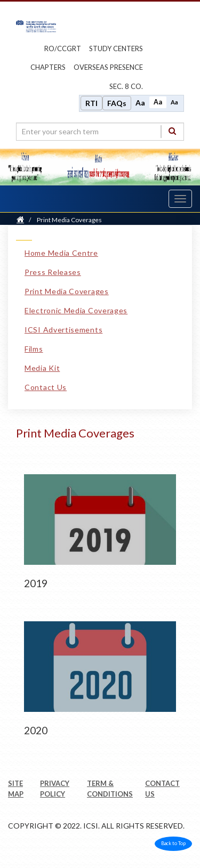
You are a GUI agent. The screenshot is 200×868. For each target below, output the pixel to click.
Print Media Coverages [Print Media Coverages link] (67, 291)
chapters (48, 67)
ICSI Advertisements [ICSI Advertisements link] (63, 330)
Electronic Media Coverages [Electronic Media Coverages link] (76, 310)
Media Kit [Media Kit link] (42, 368)
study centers (116, 48)
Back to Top (173, 843)
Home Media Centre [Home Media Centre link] (61, 253)
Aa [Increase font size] (140, 103)
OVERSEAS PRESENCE (108, 67)
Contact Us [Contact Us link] (46, 387)
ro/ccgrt (63, 48)
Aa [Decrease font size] (174, 102)
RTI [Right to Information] (91, 103)
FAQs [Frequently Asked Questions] (117, 103)
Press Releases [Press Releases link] (53, 272)
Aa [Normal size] (158, 102)
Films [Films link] (34, 349)
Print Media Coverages (69, 220)
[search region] (100, 132)
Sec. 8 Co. (126, 86)
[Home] (20, 220)
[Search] (172, 131)
